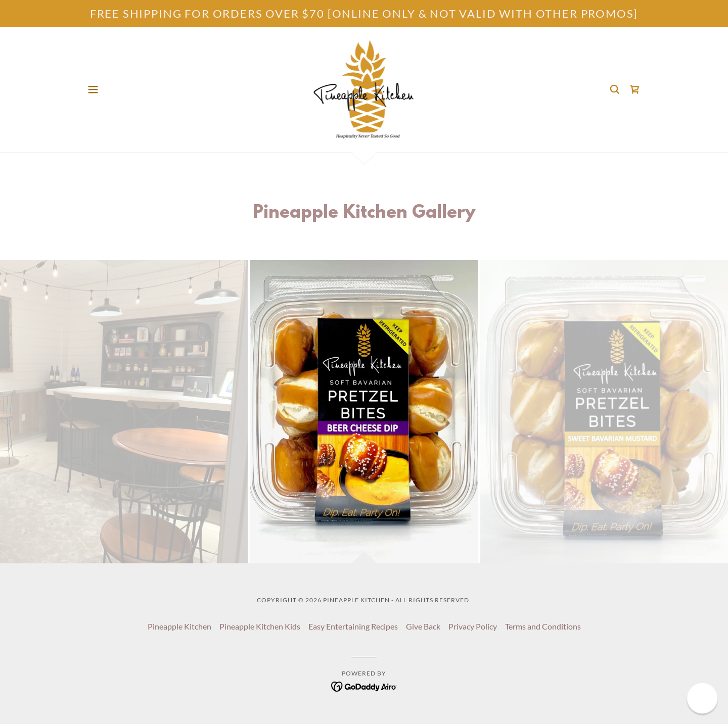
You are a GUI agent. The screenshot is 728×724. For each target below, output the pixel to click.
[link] (364, 88)
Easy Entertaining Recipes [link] (353, 626)
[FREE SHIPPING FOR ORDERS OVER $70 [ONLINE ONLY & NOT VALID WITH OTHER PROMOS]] (364, 13)
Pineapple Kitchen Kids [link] (260, 626)
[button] (93, 89)
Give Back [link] (423, 626)
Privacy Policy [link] (473, 626)
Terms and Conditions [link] (543, 626)
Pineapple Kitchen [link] (179, 626)
